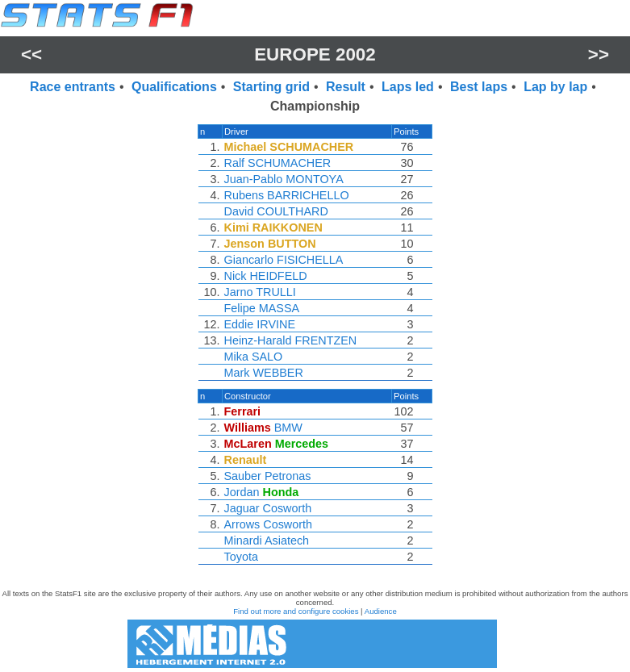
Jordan (242, 492)
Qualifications (174, 87)
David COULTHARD (276, 211)
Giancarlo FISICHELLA (284, 260)
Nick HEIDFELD (266, 276)
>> (599, 54)
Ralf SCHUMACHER (278, 163)
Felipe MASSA (262, 308)
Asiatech (287, 541)
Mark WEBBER (264, 373)
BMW (288, 428)
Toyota (241, 557)
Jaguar (242, 508)
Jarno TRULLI (260, 292)
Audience (381, 611)
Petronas (288, 476)
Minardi (243, 541)
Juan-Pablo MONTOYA (284, 179)
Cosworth (288, 508)
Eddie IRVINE (260, 324)
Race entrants (73, 87)
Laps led (408, 87)
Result (346, 87)
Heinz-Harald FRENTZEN (291, 340)
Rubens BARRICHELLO (287, 195)
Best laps (479, 87)
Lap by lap (555, 87)
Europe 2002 (315, 54)
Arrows (242, 524)
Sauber (243, 476)
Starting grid (271, 87)
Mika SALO (254, 357)
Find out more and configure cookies (296, 611)
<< (31, 54)
